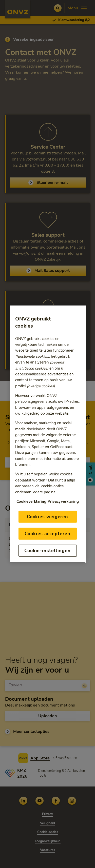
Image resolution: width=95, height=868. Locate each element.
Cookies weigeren (48, 516)
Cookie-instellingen (48, 551)
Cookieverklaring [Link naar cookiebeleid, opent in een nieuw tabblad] (31, 501)
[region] (48, 434)
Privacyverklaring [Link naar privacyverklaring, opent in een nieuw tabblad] (63, 501)
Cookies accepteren (47, 533)
